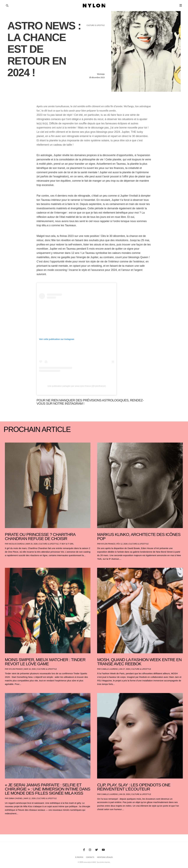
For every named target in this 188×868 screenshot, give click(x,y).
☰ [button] (181, 5)
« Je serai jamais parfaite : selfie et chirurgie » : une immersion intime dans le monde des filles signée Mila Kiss (48, 789)
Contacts (90, 857)
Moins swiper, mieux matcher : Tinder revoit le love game (45, 662)
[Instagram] (90, 850)
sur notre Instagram (64, 404)
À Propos (79, 857)
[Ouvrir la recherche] (7, 6)
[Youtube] (103, 850)
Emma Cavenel (16, 798)
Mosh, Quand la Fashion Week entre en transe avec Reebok (139, 662)
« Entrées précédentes (10, 821)
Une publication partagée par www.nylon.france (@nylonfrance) (77, 386)
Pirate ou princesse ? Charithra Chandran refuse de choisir (40, 537)
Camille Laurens (109, 669)
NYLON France (108, 544)
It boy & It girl (67, 544)
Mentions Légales (105, 857)
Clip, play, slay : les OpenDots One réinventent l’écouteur (134, 787)
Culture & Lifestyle (49, 544)
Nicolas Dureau (17, 544)
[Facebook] (84, 850)
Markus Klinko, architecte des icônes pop (139, 537)
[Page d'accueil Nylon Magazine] (94, 6)
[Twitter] (97, 850)
